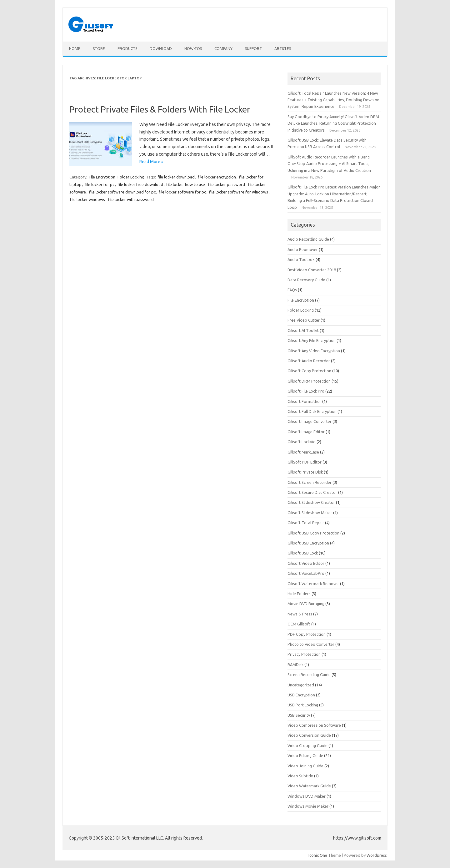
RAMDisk (295, 665)
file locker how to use (186, 184)
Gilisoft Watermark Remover (313, 584)
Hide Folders (299, 594)
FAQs (292, 290)
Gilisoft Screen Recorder (310, 482)
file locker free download (140, 184)
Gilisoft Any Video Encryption (314, 351)
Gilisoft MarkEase (303, 452)
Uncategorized (301, 685)
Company (223, 49)
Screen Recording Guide (309, 675)
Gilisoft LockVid (302, 442)
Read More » (151, 162)
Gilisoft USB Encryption (308, 543)
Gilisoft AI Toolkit (303, 330)
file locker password (227, 184)
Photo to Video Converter (311, 644)
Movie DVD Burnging (306, 604)
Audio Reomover (303, 249)
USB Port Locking (303, 705)
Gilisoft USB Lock (303, 553)
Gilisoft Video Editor (306, 563)
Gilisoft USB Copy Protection (313, 533)
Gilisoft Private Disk (305, 472)
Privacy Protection (304, 654)
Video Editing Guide (305, 755)
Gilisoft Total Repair (306, 523)
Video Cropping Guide (307, 745)
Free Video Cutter (304, 320)
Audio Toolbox (301, 259)
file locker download (176, 177)
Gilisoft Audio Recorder (309, 361)
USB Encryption (301, 695)
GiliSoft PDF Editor (305, 462)
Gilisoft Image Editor (306, 432)
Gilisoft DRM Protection (309, 381)
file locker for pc (100, 184)
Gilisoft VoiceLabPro (306, 573)
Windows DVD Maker (307, 796)
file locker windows (87, 199)
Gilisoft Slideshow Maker (310, 513)
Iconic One (318, 855)
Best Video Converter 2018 (312, 270)
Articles (283, 49)
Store (99, 49)
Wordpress (377, 855)
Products (127, 49)
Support (253, 49)
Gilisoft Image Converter (310, 421)
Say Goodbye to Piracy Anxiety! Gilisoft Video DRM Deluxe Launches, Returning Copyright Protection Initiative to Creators (333, 123)
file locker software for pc (182, 192)
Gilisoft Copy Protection (309, 371)
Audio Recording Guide (308, 239)
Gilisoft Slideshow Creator (311, 502)
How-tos (193, 49)
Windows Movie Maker (308, 806)
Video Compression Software (314, 725)
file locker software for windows (239, 192)
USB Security (299, 715)
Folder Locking (131, 177)
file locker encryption (217, 177)
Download (161, 49)
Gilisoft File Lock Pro (306, 391)
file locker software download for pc (122, 192)
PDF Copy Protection (307, 634)
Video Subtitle (300, 776)
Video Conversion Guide (309, 735)
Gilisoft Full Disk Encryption (312, 411)
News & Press (300, 614)
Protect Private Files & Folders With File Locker (160, 109)
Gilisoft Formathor (304, 401)
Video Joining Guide (305, 766)
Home (75, 49)
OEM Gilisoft (299, 624)
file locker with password (131, 199)
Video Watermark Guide (309, 786)
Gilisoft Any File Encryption (312, 340)
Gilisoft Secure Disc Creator (312, 492)
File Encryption (102, 177)
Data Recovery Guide (306, 280)
